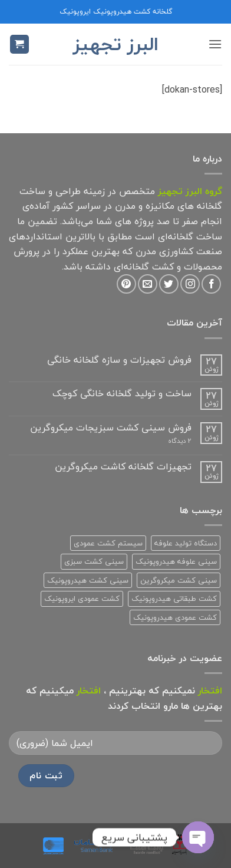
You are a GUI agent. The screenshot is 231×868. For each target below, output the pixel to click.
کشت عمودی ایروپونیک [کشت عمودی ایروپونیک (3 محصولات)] (82, 599)
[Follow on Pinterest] (126, 284)
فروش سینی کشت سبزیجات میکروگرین (111, 428)
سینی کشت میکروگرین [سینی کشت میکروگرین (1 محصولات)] (179, 580)
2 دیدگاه (165, 441)
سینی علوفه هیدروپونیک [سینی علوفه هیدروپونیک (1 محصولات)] (176, 561)
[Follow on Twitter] (169, 284)
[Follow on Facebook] (211, 284)
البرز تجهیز (116, 44)
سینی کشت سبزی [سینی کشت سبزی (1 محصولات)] (94, 561)
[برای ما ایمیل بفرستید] (148, 284)
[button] (215, 44)
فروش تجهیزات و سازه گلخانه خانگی (119, 360)
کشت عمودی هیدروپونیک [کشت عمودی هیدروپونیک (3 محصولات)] (175, 617)
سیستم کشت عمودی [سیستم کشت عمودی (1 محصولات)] (108, 543)
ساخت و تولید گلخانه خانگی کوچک (122, 394)
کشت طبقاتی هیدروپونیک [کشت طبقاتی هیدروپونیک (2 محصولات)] (174, 599)
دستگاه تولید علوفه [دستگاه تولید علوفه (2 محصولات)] (186, 543)
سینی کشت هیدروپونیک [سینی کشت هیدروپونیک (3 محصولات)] (88, 580)
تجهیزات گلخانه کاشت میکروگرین (123, 467)
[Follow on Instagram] (190, 284)
